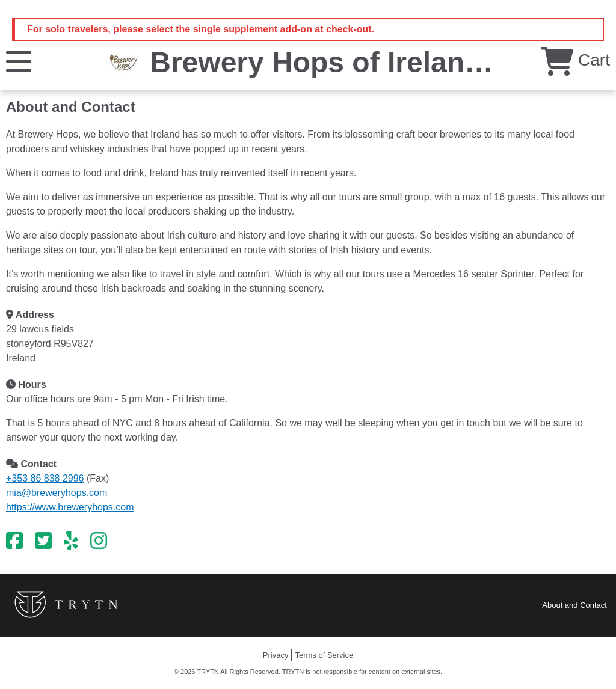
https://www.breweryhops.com (70, 507)
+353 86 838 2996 (45, 478)
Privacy (276, 655)
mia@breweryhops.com (57, 493)
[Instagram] (99, 541)
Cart (575, 60)
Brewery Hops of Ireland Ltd (342, 62)
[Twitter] (43, 541)
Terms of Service (324, 655)
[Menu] (19, 60)
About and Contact (574, 605)
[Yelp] (71, 541)
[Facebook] (14, 541)
